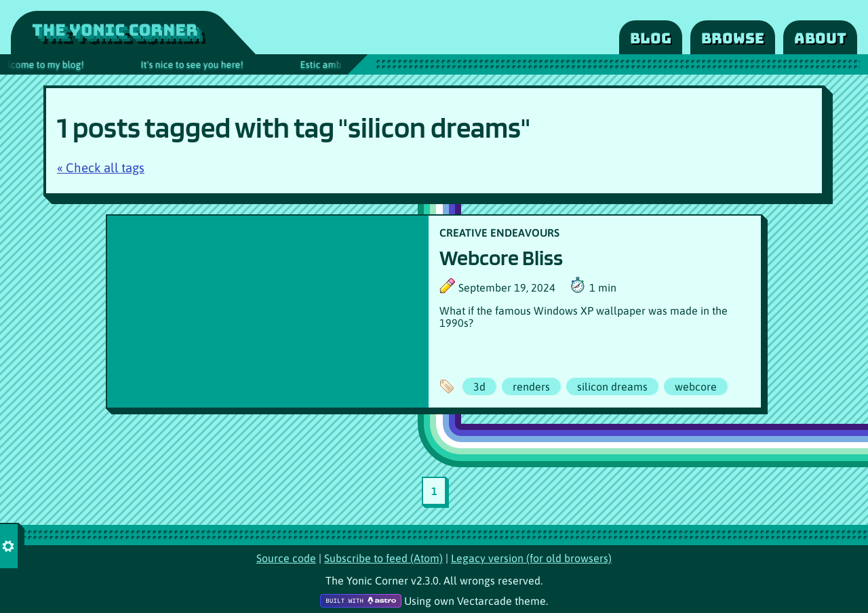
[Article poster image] (268, 312)
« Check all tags (101, 168)
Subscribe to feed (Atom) (383, 558)
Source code (286, 558)
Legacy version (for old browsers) (531, 558)
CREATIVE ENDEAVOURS (499, 233)
